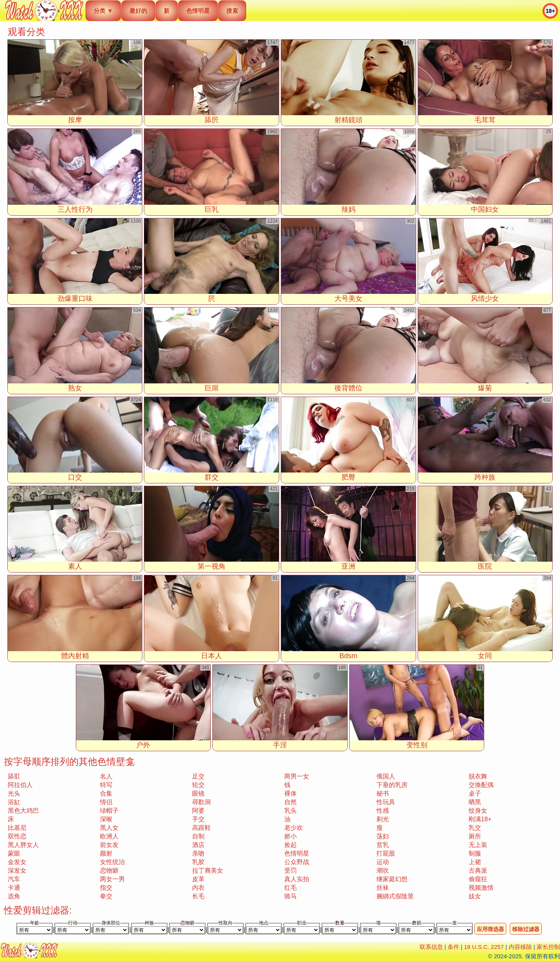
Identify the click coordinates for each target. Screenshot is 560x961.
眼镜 (198, 793)
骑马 (290, 896)
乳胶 (198, 862)
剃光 (383, 819)
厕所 (475, 836)
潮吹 (383, 871)
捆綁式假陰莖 (395, 896)
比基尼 (17, 828)
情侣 (106, 802)
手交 (198, 819)
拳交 (106, 896)
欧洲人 (109, 836)
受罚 (290, 871)
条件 (453, 947)
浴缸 (14, 802)
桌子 (475, 793)
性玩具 (386, 802)
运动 (383, 862)
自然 (290, 802)
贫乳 (383, 845)
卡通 (14, 888)
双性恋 (17, 836)
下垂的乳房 (392, 785)
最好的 (138, 11)
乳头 (290, 811)
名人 (106, 776)
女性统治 (112, 862)
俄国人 (386, 776)
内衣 (198, 888)
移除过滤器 (526, 929)
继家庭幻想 (392, 879)
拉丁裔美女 (208, 871)
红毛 (290, 888)
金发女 (17, 862)
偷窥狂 (478, 879)
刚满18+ (480, 819)
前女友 (109, 845)
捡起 (290, 845)
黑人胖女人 (23, 845)
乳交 (475, 828)
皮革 (198, 879)
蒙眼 (14, 853)
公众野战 (297, 862)
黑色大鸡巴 (23, 811)
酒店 (198, 845)
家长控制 (548, 947)
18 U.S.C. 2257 (484, 947)
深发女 (17, 871)
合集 (106, 793)
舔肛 (14, 776)
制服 (475, 853)
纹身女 (478, 811)
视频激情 (481, 888)
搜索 (232, 11)
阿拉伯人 (20, 785)
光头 (14, 793)
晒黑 (475, 802)
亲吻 (198, 853)
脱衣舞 (478, 776)
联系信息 (431, 947)
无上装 (478, 845)
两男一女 (297, 776)
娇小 (290, 836)
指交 (106, 888)
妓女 (475, 896)
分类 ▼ (103, 11)
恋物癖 (109, 871)
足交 (198, 776)
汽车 (14, 879)
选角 (14, 896)
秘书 (383, 793)
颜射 (106, 853)
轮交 (198, 785)
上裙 (475, 862)
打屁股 (386, 853)
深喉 (106, 819)
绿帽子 (109, 811)
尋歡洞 (201, 802)
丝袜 (383, 888)
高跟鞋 (201, 828)
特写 (106, 785)
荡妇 (383, 836)
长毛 (198, 896)
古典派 (478, 871)
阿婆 (198, 811)
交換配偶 (481, 785)
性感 (383, 811)
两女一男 (112, 879)
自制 (198, 836)
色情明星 (198, 11)
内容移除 (520, 947)
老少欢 (294, 828)
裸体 (290, 793)
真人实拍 (297, 879)
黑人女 (109, 828)
